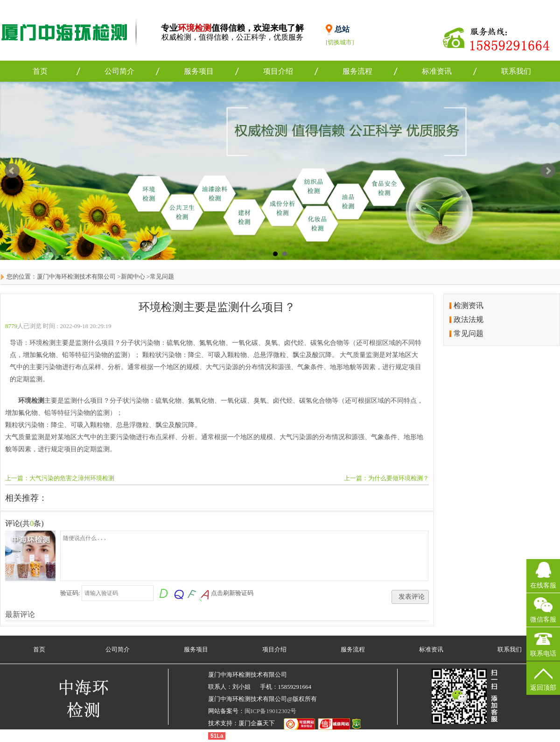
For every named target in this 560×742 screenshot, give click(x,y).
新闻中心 (133, 276)
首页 (40, 71)
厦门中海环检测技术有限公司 (76, 276)
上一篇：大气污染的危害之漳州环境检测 (60, 478)
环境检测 (31, 401)
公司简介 (119, 71)
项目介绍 (278, 71)
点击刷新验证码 (232, 593)
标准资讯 (437, 71)
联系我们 (516, 71)
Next (548, 171)
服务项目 (199, 71)
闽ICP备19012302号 (270, 711)
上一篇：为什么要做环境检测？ (386, 478)
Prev (12, 171)
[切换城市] (340, 42)
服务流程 (357, 71)
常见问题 (162, 276)
